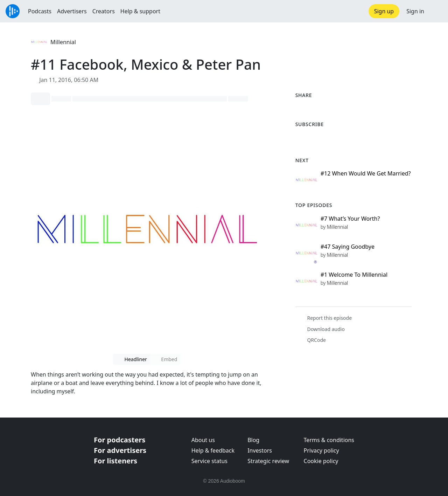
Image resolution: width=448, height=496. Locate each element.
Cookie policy (321, 461)
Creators (104, 11)
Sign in (415, 11)
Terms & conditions (329, 440)
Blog (253, 440)
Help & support (140, 11)
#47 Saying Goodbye (348, 247)
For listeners (115, 461)
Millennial (63, 42)
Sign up (384, 11)
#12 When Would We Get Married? (366, 173)
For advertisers (120, 450)
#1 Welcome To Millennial (354, 275)
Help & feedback (213, 450)
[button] (436, 11)
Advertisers (72, 11)
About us (203, 440)
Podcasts (40, 11)
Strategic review (268, 461)
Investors (260, 450)
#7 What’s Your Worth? (350, 219)
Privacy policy (321, 450)
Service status (209, 461)
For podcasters (120, 440)
